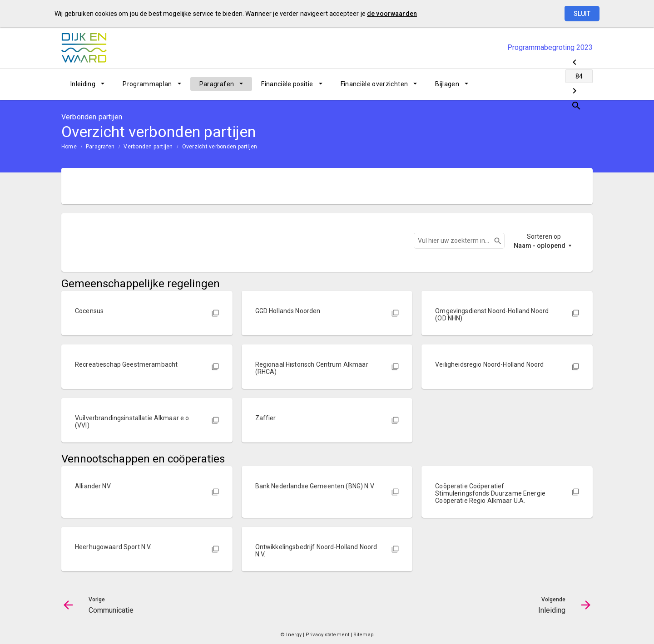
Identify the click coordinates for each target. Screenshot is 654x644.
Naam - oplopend (540, 246)
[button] (147, 310)
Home (69, 147)
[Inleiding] (562, 84)
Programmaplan (147, 84)
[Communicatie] (514, 84)
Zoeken (494, 241)
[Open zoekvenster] (582, 84)
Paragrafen (217, 84)
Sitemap (364, 635)
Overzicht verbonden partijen (220, 147)
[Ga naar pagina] (538, 84)
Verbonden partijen (148, 147)
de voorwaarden (392, 14)
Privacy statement (327, 635)
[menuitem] (87, 84)
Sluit (582, 14)
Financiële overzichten (374, 84)
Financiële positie (287, 84)
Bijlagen (447, 84)
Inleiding (83, 84)
